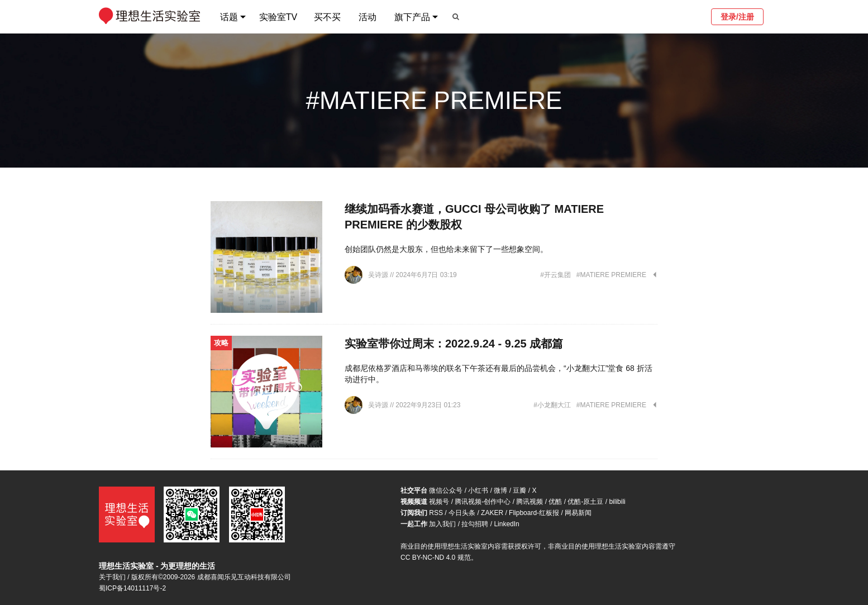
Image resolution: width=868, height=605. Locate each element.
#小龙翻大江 (552, 405)
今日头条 (462, 513)
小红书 (478, 490)
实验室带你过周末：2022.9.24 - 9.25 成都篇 (454, 344)
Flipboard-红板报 (534, 513)
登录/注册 (737, 17)
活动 (368, 17)
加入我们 (442, 524)
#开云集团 (555, 275)
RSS (436, 513)
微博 (500, 490)
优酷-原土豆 (585, 502)
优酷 (555, 502)
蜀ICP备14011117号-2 (132, 588)
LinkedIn (506, 524)
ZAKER (492, 513)
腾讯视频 (530, 502)
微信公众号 (446, 490)
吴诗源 (379, 275)
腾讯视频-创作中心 (483, 502)
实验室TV (278, 17)
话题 (229, 17)
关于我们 (112, 577)
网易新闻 (578, 513)
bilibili (617, 502)
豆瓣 (519, 490)
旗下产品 (412, 17)
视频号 (439, 502)
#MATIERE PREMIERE (611, 275)
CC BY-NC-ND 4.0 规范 (436, 558)
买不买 (327, 17)
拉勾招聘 (475, 524)
